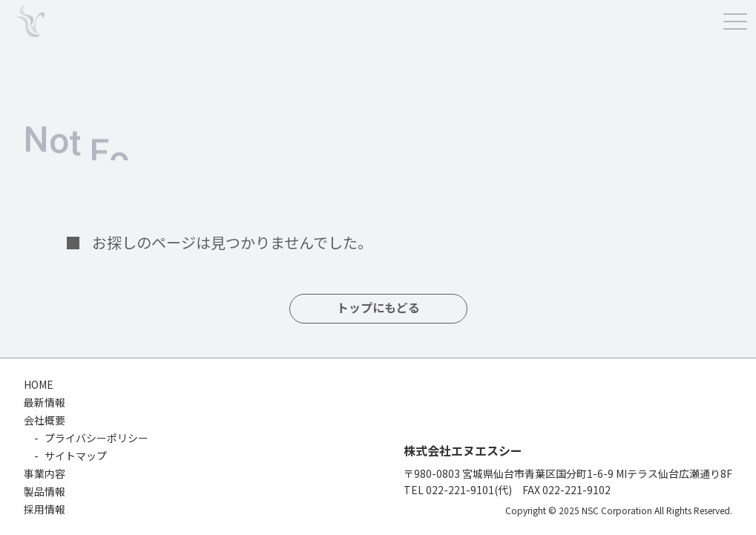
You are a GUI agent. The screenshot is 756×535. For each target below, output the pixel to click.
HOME (39, 384)
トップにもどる (378, 308)
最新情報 (45, 402)
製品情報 (45, 491)
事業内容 (45, 473)
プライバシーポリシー (96, 438)
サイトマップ (76, 456)
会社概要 (45, 420)
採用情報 (45, 509)
